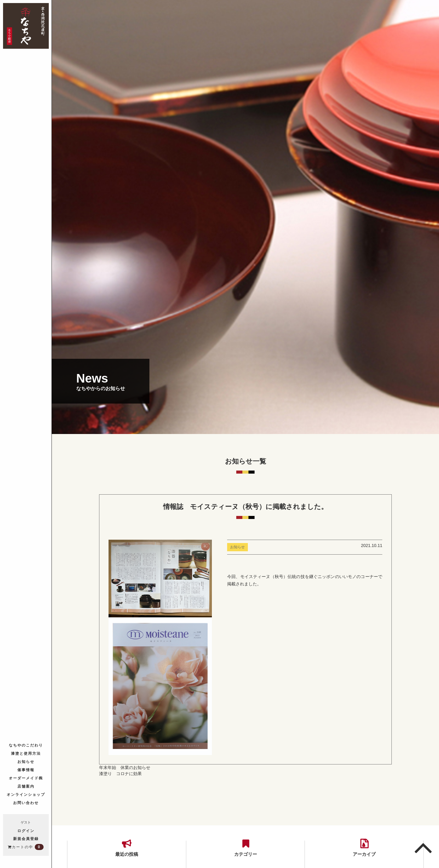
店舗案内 (26, 786)
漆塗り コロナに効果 (120, 774)
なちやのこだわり (26, 745)
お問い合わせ (26, 802)
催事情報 (26, 769)
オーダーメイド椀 (26, 778)
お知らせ (26, 761)
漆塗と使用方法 (26, 753)
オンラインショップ (26, 794)
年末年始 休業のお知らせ (125, 767)
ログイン (26, 831)
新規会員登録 (26, 838)
